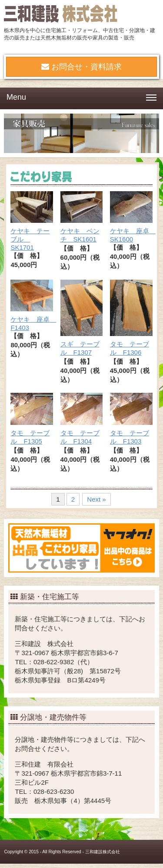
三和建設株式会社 (103, 852)
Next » (96, 499)
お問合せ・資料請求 (81, 67)
